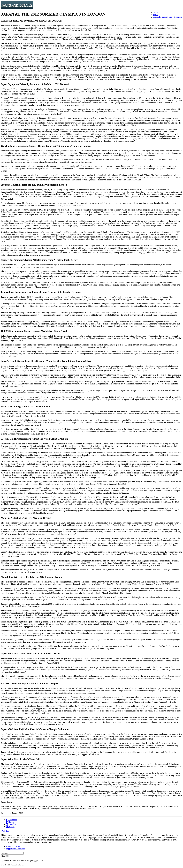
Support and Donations (16, 849)
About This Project (14, 846)
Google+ (11, 824)
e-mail (10, 827)
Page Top (5, 831)
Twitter (10, 822)
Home (155, 12)
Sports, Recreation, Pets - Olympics (167, 17)
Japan (155, 15)
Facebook (11, 820)
